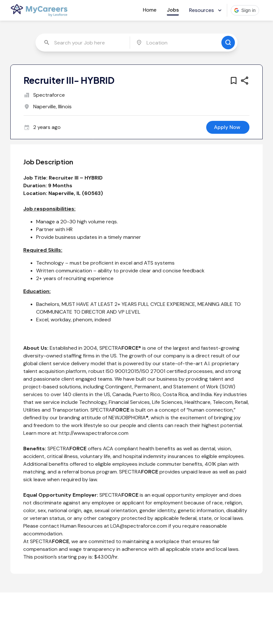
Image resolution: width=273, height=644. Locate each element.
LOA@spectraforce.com (139, 526)
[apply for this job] (228, 127)
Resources (206, 10)
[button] (245, 10)
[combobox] (83, 43)
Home (150, 10)
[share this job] (245, 81)
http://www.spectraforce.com (94, 433)
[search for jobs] (228, 43)
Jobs (173, 10)
